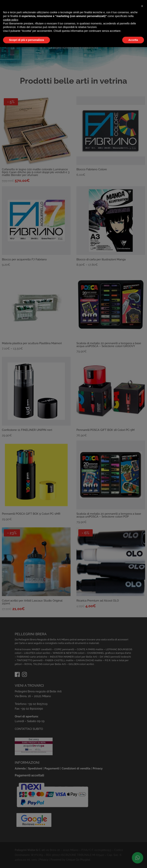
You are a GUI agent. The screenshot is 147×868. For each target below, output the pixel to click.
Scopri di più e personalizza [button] (26, 40)
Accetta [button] (133, 40)
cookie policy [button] (10, 20)
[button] (142, 6)
